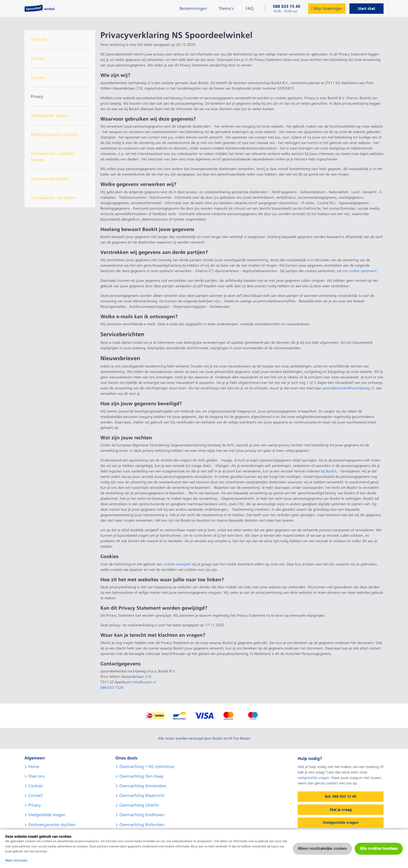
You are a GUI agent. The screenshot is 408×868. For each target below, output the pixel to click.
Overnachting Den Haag (141, 776)
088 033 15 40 (287, 7)
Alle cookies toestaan (379, 849)
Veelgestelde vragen (47, 815)
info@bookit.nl (144, 682)
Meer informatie (16, 860)
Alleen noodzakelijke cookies (322, 849)
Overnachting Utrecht (139, 805)
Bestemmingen (193, 9)
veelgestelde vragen (314, 778)
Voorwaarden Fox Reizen (53, 198)
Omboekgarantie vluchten (54, 135)
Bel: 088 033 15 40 (341, 797)
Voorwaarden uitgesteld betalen (53, 157)
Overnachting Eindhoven (142, 815)
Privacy (37, 97)
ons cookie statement (360, 271)
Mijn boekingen (327, 9)
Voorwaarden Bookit (49, 179)
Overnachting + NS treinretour (147, 767)
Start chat (366, 9)
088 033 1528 (112, 688)
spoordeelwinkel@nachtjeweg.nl (348, 388)
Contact (38, 78)
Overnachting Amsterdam (143, 786)
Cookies (38, 59)
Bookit (331, 471)
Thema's (226, 9)
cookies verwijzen (177, 564)
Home (34, 767)
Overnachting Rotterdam (142, 825)
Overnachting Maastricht (142, 796)
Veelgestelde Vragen (49, 116)
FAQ (250, 9)
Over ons (39, 40)
